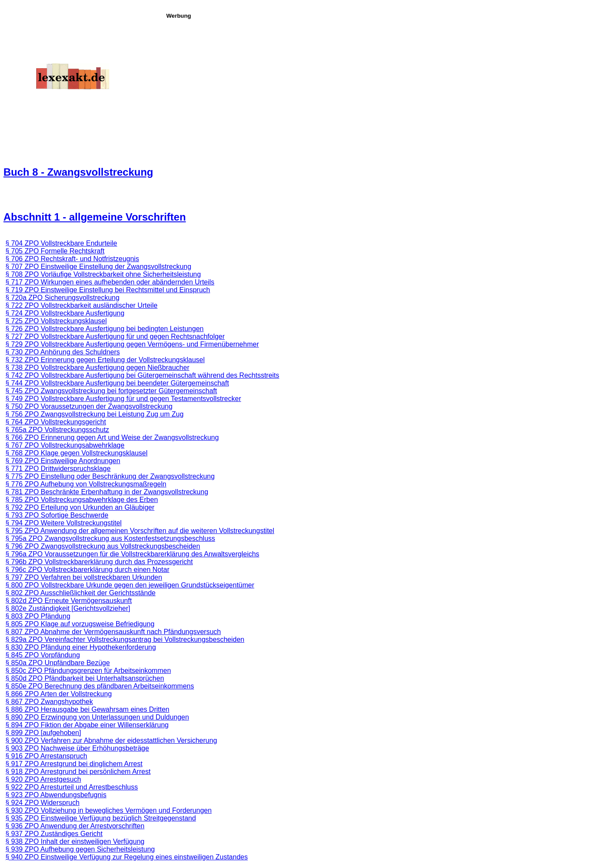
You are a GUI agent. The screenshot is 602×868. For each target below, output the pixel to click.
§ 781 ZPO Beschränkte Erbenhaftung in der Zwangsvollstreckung (107, 492)
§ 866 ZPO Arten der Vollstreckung (58, 694)
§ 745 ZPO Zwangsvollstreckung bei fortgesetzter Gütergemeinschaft (111, 391)
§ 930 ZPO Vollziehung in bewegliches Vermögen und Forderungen (108, 810)
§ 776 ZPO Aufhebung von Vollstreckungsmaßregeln (86, 484)
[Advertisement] (382, 79)
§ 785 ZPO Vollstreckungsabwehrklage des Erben (81, 500)
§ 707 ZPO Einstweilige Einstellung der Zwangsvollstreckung (98, 267)
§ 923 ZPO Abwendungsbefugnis (56, 795)
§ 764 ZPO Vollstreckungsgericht (55, 422)
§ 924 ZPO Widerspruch (42, 803)
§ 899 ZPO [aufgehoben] (43, 733)
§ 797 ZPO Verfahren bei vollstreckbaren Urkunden (84, 577)
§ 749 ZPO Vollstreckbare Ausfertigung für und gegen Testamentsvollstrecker (123, 399)
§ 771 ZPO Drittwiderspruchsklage (58, 469)
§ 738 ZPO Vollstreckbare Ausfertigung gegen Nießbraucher (97, 368)
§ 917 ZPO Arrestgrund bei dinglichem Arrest (74, 764)
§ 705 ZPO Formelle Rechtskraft (55, 251)
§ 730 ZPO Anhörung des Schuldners (62, 352)
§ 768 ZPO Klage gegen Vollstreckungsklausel (76, 453)
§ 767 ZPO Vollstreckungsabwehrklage (65, 445)
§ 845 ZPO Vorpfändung (43, 655)
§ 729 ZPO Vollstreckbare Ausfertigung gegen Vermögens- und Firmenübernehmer (132, 344)
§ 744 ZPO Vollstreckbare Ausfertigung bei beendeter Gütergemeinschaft (117, 383)
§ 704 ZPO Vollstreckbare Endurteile (61, 243)
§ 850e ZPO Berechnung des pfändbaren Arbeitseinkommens (100, 686)
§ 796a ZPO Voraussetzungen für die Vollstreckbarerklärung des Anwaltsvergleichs (132, 554)
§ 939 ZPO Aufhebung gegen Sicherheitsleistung (80, 849)
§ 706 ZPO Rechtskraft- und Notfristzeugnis (72, 259)
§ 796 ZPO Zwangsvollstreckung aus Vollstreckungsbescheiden (103, 546)
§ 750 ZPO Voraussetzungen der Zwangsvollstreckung (89, 406)
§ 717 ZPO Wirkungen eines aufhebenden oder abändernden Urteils (110, 282)
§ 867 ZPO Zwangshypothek (49, 702)
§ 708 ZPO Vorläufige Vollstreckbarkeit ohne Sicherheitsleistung (103, 274)
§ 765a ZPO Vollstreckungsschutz (57, 430)
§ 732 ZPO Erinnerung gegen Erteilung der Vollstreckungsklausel (105, 360)
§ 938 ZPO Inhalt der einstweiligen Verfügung (75, 841)
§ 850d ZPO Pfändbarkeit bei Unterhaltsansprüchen (84, 678)
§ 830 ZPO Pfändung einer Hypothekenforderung (81, 647)
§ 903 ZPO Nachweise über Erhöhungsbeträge (77, 748)
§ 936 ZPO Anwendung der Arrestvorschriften (75, 826)
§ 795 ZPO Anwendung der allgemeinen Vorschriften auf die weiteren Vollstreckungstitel (140, 531)
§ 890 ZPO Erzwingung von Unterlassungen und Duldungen (97, 717)
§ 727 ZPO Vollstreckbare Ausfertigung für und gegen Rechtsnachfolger (115, 336)
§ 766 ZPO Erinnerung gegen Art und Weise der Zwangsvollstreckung (112, 437)
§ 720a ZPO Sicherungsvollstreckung (62, 298)
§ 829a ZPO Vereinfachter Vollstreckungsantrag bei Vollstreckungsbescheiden (125, 639)
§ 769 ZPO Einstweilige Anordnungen (63, 461)
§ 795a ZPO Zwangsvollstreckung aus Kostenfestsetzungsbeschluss (110, 538)
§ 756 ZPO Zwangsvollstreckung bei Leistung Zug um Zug (94, 414)
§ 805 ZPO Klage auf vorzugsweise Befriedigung (80, 624)
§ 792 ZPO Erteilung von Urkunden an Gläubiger (80, 507)
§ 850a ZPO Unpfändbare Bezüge (57, 663)
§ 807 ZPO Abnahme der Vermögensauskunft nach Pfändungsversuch (113, 632)
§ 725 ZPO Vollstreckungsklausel (56, 321)
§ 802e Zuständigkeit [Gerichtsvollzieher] (68, 608)
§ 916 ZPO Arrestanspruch (46, 756)
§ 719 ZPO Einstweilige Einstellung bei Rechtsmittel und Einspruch (108, 290)
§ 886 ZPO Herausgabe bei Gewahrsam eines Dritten (87, 709)
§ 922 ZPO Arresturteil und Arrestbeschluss (71, 787)
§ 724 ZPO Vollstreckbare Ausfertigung (65, 313)
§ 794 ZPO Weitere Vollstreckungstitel (63, 523)
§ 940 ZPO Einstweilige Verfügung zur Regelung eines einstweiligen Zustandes (126, 857)
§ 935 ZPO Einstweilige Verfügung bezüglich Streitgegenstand (100, 818)
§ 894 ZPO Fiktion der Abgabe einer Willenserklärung (87, 725)
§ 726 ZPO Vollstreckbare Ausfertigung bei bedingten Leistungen (104, 329)
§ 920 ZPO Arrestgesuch (43, 779)
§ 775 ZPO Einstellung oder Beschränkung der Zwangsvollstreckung (110, 476)
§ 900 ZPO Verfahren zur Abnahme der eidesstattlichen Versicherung (111, 740)
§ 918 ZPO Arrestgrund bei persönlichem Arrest (78, 772)
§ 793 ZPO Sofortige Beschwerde (57, 515)
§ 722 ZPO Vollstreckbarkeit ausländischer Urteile (81, 305)
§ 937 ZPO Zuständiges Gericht (54, 834)
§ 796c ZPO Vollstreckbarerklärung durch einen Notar (87, 570)
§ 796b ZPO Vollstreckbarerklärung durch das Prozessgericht (99, 562)
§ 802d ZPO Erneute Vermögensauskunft (68, 601)
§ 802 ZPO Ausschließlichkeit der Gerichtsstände (80, 593)
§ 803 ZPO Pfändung (38, 616)
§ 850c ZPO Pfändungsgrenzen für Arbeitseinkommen (88, 671)
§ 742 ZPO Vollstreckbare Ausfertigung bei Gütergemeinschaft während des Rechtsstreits (142, 375)
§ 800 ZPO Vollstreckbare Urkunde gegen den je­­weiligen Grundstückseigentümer (130, 585)
